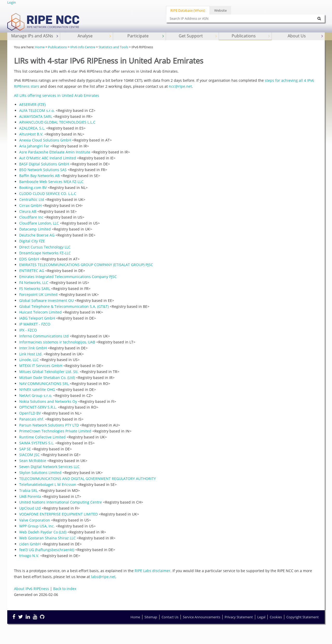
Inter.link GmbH (33, 348)
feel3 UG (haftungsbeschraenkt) (47, 550)
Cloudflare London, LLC (39, 223)
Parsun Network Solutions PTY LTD (49, 425)
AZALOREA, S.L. (32, 128)
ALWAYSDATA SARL (36, 116)
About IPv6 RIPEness (32, 589)
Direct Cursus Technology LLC (45, 247)
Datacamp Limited (35, 229)
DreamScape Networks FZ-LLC (45, 253)
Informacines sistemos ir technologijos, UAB (57, 342)
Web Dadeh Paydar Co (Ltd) (43, 532)
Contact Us (170, 617)
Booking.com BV (33, 188)
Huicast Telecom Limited (40, 312)
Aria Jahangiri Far (34, 146)
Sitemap (151, 617)
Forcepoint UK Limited (38, 294)
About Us (306, 36)
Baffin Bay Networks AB (39, 176)
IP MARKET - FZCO (35, 324)
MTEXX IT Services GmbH (41, 366)
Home (40, 47)
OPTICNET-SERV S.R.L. (38, 407)
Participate (146, 36)
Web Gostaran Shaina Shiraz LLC (47, 538)
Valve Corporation (35, 520)
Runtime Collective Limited (42, 437)
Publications (251, 36)
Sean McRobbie (33, 461)
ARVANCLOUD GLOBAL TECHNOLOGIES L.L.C (57, 122)
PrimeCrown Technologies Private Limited (55, 431)
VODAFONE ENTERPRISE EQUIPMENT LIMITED (58, 514)
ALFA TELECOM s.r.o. (37, 110)
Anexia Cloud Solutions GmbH (45, 140)
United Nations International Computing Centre (61, 502)
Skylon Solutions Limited (40, 473)
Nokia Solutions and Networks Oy (48, 401)
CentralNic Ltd (32, 199)
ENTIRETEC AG (32, 271)
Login (12, 2)
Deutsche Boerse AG (37, 235)
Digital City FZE (32, 241)
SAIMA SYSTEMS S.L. (37, 443)
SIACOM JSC (29, 455)
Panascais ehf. (32, 419)
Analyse (95, 36)
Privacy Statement (239, 617)
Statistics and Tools (113, 47)
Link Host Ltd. (31, 354)
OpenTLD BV (30, 413)
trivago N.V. (29, 556)
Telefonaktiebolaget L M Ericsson (48, 484)
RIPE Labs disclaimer (153, 571)
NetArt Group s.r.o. (36, 395)
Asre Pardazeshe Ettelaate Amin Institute (55, 152)
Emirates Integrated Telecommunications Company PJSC (68, 277)
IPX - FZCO (28, 330)
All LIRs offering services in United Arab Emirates (57, 95)
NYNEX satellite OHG (37, 389)
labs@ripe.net (103, 577)
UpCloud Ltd (30, 508)
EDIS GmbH (29, 259)
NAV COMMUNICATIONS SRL (44, 384)
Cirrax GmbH (30, 205)
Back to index (65, 589)
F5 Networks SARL (35, 289)
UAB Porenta (30, 496)
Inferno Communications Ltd (44, 336)
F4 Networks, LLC (34, 283)
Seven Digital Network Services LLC (49, 467)
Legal (261, 617)
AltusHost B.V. (31, 134)
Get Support (198, 36)
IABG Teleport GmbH (37, 318)
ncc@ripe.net (180, 86)
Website (220, 10)
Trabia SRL (28, 490)
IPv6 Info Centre (83, 47)
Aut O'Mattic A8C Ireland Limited (48, 158)
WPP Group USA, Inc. (37, 526)
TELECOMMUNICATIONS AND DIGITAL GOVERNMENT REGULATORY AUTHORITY (88, 479)
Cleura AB (28, 211)
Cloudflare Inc (31, 217)
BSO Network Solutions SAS (43, 170)
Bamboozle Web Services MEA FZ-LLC (51, 182)
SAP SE (25, 449)
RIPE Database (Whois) (188, 10)
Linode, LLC (29, 360)
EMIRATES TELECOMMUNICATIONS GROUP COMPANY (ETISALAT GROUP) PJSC (86, 265)
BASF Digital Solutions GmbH (44, 164)
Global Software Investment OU (46, 300)
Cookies (276, 617)
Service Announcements (202, 617)
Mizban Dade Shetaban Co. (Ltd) (47, 378)
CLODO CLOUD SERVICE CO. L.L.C (48, 194)
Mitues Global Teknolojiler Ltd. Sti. (49, 372)
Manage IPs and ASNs (35, 36)
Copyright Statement (303, 617)
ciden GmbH (30, 544)
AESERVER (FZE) (32, 104)
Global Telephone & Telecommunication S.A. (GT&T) (64, 306)
